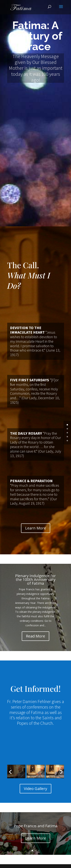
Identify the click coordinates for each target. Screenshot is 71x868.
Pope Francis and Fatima (36, 826)
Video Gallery (35, 789)
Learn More (36, 528)
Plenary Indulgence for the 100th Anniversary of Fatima (35, 580)
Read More (35, 636)
